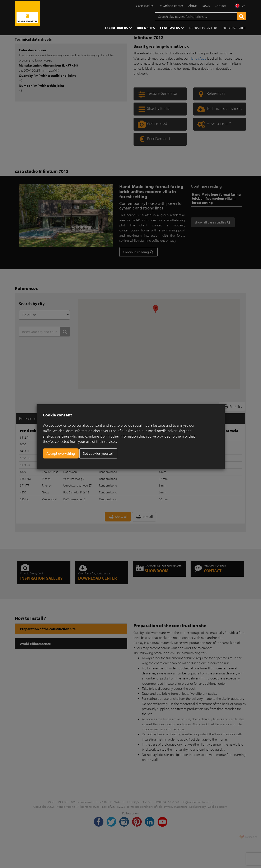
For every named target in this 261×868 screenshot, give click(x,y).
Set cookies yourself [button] (98, 453)
